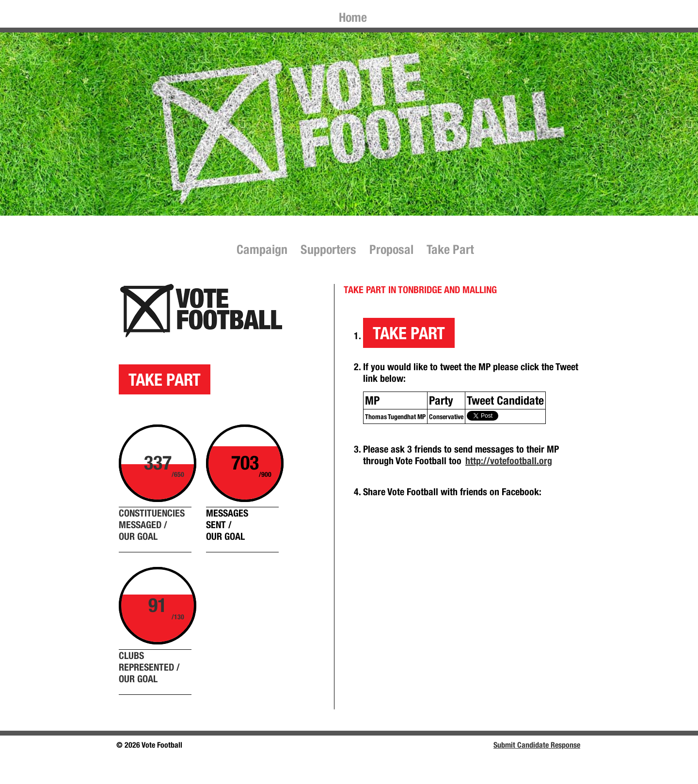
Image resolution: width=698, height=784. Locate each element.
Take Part (450, 249)
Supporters (328, 249)
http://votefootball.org (509, 461)
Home (353, 17)
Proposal (391, 249)
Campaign (262, 249)
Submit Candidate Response (537, 745)
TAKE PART (165, 379)
